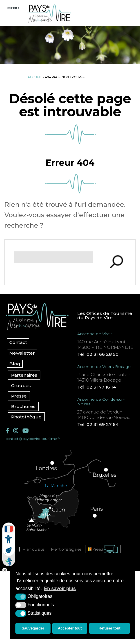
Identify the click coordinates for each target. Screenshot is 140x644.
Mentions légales (66, 549)
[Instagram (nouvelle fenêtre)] (16, 431)
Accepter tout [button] (70, 628)
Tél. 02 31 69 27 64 (98, 424)
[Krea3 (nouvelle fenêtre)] (103, 549)
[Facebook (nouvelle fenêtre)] (8, 431)
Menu (13, 8)
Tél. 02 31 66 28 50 (98, 354)
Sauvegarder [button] (33, 628)
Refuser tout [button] (109, 628)
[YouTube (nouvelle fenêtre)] (26, 431)
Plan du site (33, 549)
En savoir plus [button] (60, 588)
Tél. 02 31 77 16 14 (97, 387)
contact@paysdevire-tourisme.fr (33, 439)
